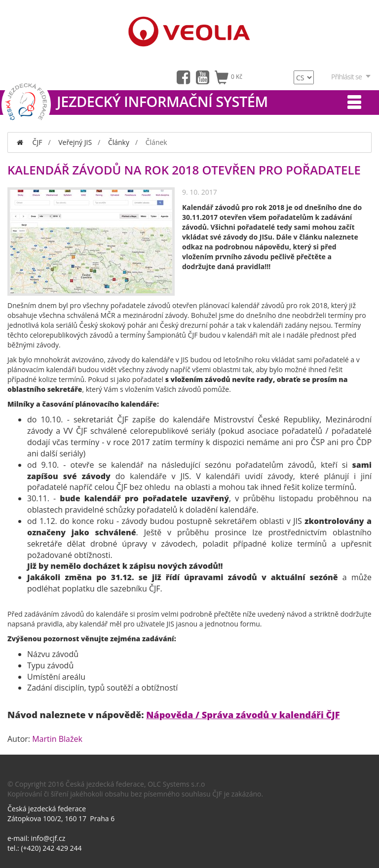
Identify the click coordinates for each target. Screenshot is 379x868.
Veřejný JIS (75, 142)
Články (119, 142)
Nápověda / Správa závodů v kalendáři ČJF (243, 715)
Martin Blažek (57, 739)
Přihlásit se (351, 77)
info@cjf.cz (48, 838)
